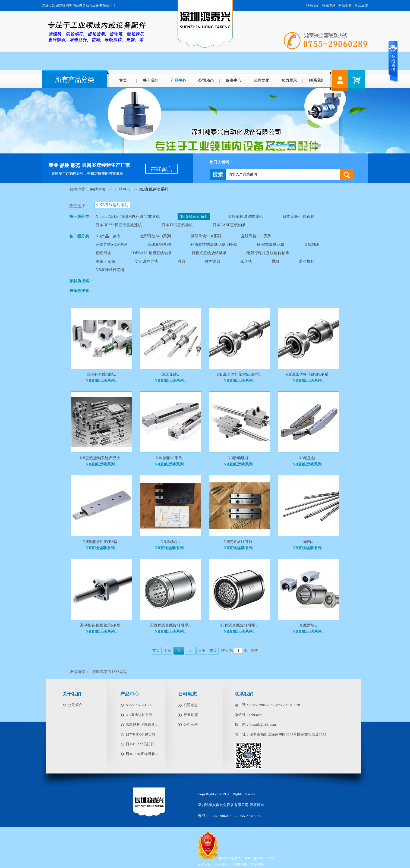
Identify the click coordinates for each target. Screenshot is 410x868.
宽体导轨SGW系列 (112, 245)
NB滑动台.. (170, 542)
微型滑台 (213, 261)
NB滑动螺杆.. (239, 458)
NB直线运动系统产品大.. (101, 458)
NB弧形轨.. (308, 458)
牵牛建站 (221, 865)
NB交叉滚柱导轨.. (239, 542)
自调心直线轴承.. (101, 374)
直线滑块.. (308, 625)
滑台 (182, 261)
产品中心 (178, 81)
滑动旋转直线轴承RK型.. (101, 625)
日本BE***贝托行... (141, 744)
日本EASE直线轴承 (229, 225)
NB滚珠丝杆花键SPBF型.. (239, 374)
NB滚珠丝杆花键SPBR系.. (308, 374)
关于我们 (151, 81)
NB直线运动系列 (154, 189)
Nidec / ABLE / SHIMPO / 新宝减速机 (128, 217)
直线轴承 (312, 245)
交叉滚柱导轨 (146, 261)
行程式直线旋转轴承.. (239, 625)
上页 (168, 651)
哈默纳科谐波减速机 (245, 217)
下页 (202, 651)
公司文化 (261, 81)
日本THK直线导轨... (142, 754)
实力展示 (289, 81)
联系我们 (313, 5)
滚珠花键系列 (159, 245)
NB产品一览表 (108, 236)
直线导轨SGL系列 (256, 236)
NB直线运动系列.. (101, 381)
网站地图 (345, 5)
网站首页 (98, 189)
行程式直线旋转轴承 (209, 253)
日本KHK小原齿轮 (299, 217)
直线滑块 (103, 253)
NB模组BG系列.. (170, 458)
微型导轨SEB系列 (155, 236)
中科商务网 (239, 865)
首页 (123, 81)
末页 (213, 651)
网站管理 (258, 865)
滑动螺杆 (307, 261)
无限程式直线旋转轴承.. (170, 625)
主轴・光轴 (105, 261)
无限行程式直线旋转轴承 (268, 253)
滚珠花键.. (170, 374)
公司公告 (191, 724)
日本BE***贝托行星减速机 (119, 225)
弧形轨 (246, 261)
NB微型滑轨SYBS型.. (101, 542)
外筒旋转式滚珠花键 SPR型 (214, 245)
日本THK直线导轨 (177, 225)
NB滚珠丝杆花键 (110, 270)
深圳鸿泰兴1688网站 (110, 672)
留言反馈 (361, 5)
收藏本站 (329, 5)
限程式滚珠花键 (271, 245)
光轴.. (308, 542)
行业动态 (191, 715)
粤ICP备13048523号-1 (261, 858)
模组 (275, 261)
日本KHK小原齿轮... (142, 734)
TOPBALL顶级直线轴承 (152, 253)
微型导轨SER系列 (206, 236)
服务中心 (234, 81)
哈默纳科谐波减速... (142, 724)
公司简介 (75, 705)
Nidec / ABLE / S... (141, 705)
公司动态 (206, 81)
